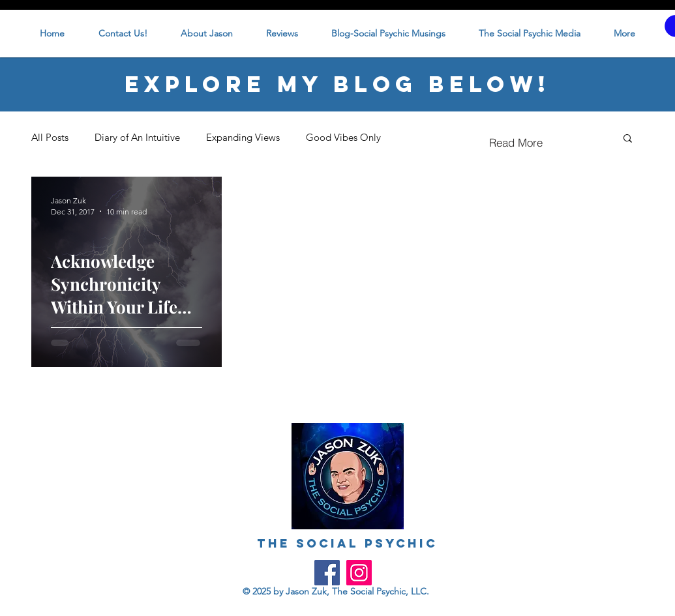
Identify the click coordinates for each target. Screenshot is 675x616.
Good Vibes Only (343, 137)
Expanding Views (243, 137)
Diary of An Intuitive (137, 137)
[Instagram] (359, 573)
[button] (628, 139)
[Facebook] (327, 573)
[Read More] (516, 143)
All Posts (50, 137)
